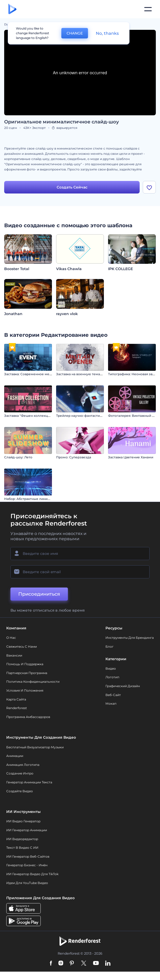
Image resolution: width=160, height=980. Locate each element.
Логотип (112, 677)
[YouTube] (96, 964)
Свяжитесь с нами (22, 646)
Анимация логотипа (23, 765)
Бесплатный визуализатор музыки (35, 747)
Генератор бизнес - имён (27, 865)
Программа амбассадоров (28, 717)
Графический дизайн (123, 686)
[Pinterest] (72, 964)
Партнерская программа (27, 673)
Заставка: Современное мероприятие (36, 374)
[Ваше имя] (80, 554)
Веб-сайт (113, 695)
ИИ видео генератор (23, 821)
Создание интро (20, 774)
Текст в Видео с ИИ (22, 848)
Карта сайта (16, 699)
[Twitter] (84, 964)
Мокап (111, 703)
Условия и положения (25, 690)
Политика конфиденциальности (33, 682)
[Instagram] (61, 964)
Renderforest (17, 708)
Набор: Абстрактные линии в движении (37, 499)
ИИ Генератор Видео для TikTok (32, 874)
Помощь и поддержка (25, 664)
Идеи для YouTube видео (27, 883)
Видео (111, 668)
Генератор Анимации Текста (29, 782)
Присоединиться (39, 594)
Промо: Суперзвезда (74, 457)
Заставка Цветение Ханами (131, 457)
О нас (11, 638)
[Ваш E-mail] (80, 572)
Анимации (15, 756)
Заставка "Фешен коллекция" (29, 416)
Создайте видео (20, 791)
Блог (109, 646)
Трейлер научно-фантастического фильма (91, 416)
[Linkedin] (108, 964)
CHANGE (75, 33)
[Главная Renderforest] (12, 9)
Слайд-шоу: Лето (18, 457)
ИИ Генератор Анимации (27, 830)
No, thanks (107, 33)
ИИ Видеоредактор (22, 839)
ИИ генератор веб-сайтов (28, 856)
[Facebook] (51, 964)
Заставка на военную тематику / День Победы (94, 374)
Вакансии (14, 655)
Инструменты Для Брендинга (130, 638)
